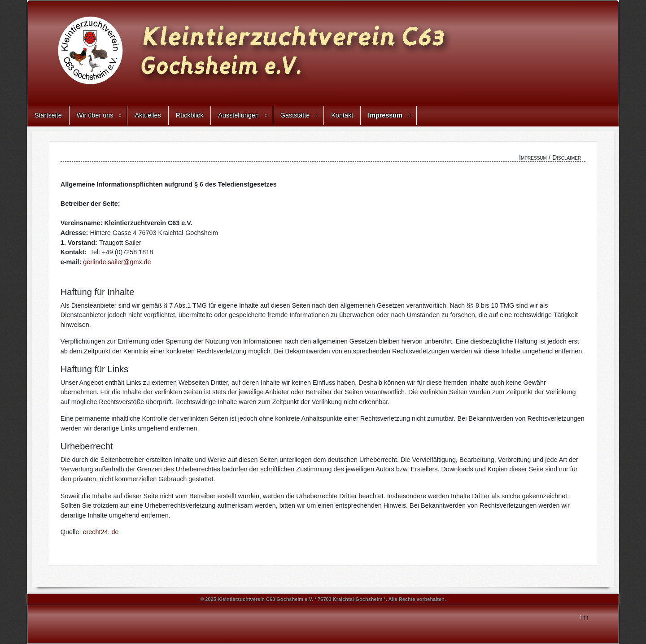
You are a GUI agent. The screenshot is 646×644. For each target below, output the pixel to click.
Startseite (48, 115)
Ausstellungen (238, 115)
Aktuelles (148, 115)
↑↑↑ (584, 617)
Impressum (385, 115)
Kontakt (342, 115)
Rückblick (190, 115)
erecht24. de (100, 532)
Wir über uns (95, 115)
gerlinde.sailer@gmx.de (117, 262)
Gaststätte (295, 115)
